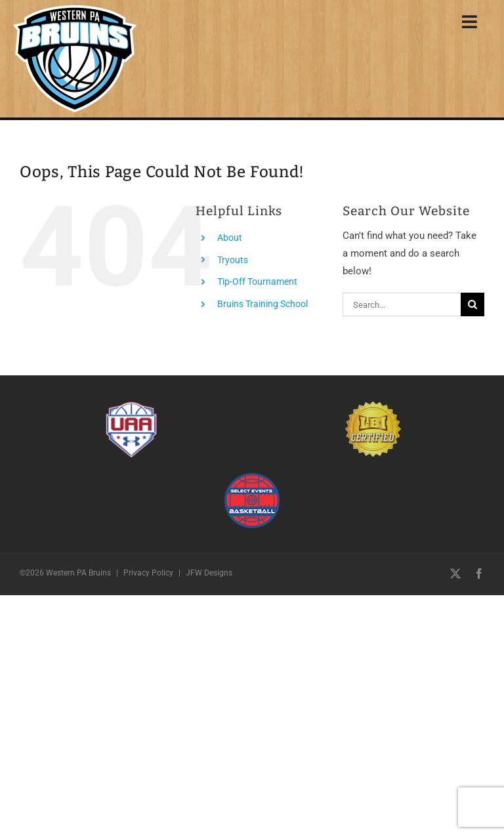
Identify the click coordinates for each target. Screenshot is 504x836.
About (230, 238)
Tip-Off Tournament (257, 282)
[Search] (472, 304)
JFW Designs (209, 573)
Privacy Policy (148, 573)
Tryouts (233, 260)
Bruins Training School (262, 304)
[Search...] (402, 304)
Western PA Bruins (78, 573)
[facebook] (479, 574)
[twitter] (455, 574)
